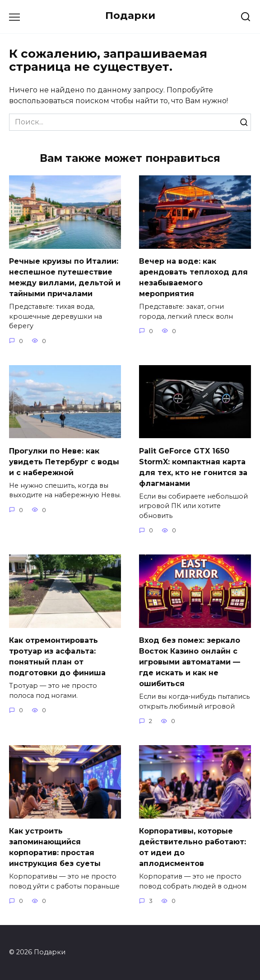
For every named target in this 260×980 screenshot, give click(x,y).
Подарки (130, 15)
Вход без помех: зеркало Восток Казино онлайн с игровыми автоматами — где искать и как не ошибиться (190, 662)
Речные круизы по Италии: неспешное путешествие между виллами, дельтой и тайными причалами (65, 277)
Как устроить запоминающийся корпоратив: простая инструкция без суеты (55, 847)
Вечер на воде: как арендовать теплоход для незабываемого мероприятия (193, 277)
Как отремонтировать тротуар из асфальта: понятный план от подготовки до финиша (57, 657)
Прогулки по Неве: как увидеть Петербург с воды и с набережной (64, 461)
